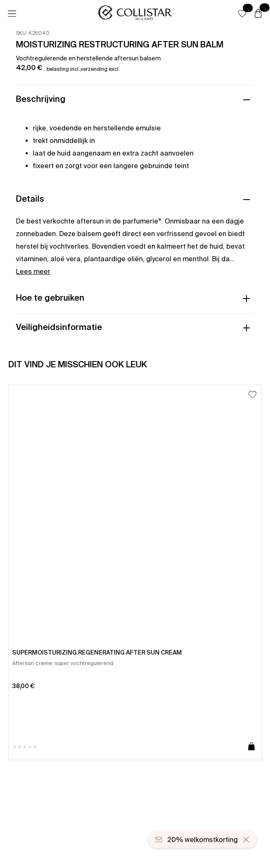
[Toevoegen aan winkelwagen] (252, 747)
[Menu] (12, 14)
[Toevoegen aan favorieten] (253, 394)
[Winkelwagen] (258, 14)
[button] (242, 13)
